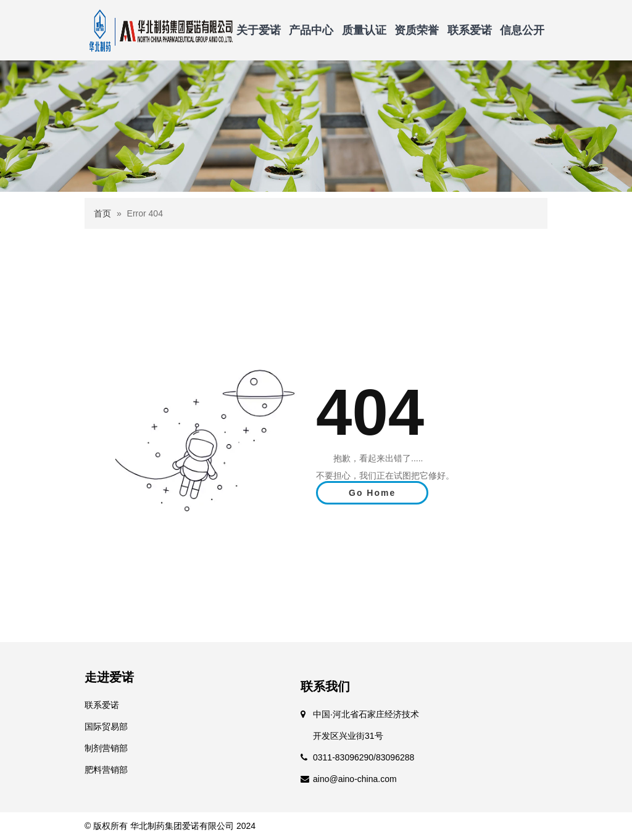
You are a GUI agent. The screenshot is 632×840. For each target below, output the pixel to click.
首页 (102, 213)
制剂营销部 (106, 748)
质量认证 (364, 30)
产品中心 (311, 30)
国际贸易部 (106, 727)
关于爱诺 (259, 30)
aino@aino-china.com (355, 779)
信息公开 (522, 30)
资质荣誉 (417, 30)
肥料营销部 (106, 770)
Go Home (372, 493)
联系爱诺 (470, 30)
